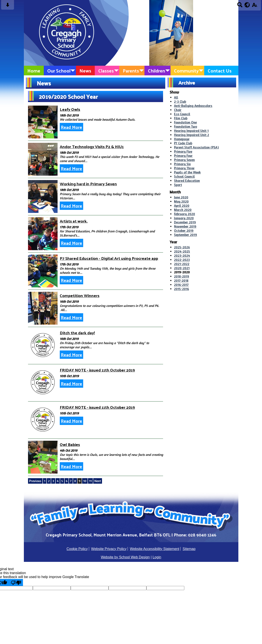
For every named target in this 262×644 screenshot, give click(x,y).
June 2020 (181, 197)
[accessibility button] (254, 6)
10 (85, 481)
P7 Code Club (183, 143)
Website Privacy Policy (109, 549)
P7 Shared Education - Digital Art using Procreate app (109, 258)
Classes (106, 71)
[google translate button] (247, 5)
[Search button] (240, 6)
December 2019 (185, 222)
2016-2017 (181, 285)
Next (98, 481)
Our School (59, 71)
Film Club (181, 118)
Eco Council (182, 114)
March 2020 (183, 210)
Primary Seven (184, 160)
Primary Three (184, 168)
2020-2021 (182, 268)
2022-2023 (182, 260)
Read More (71, 127)
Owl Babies (70, 444)
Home (34, 71)
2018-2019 (182, 276)
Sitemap (189, 549)
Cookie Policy (77, 549)
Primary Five (183, 151)
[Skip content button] (8, 6)
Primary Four (183, 156)
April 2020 (182, 206)
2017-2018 (181, 280)
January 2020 (184, 218)
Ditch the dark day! (77, 333)
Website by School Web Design (125, 557)
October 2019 (184, 231)
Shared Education (187, 181)
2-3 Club (180, 102)
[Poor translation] (16, 582)
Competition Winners (80, 295)
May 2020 (181, 201)
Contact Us (220, 71)
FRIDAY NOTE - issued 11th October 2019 (97, 370)
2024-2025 (182, 251)
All (176, 97)
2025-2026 (182, 247)
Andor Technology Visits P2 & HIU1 (92, 146)
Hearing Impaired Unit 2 (192, 135)
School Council (184, 176)
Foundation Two (186, 126)
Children (156, 71)
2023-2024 (182, 256)
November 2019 (185, 226)
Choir (178, 110)
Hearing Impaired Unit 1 (191, 131)
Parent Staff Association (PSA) (196, 147)
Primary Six (182, 164)
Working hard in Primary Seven (88, 184)
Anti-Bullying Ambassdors (193, 106)
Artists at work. (74, 221)
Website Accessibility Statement (155, 549)
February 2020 (185, 214)
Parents (131, 71)
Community (186, 71)
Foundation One (185, 122)
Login (157, 557)
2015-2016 (181, 289)
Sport (178, 185)
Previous (35, 481)
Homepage (182, 139)
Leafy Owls (70, 109)
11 (90, 481)
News (85, 71)
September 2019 (186, 235)
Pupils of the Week (187, 172)
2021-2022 (182, 264)
